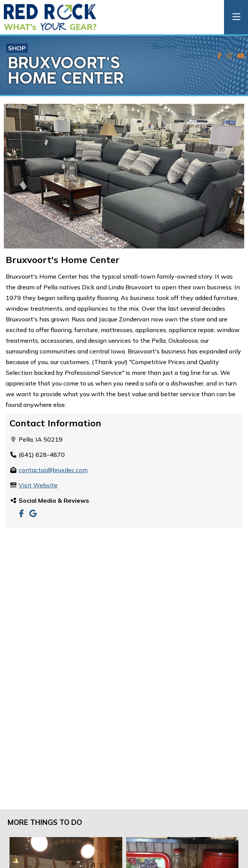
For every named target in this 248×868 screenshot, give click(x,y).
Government (201, 46)
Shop (17, 48)
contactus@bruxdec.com (53, 470)
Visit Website (38, 485)
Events (234, 46)
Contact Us (196, 56)
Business (165, 46)
